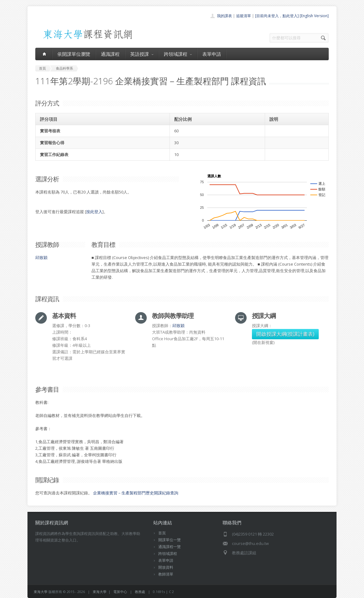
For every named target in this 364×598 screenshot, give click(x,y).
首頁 (162, 533)
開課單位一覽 (170, 540)
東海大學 (41, 592)
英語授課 (142, 54)
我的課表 (224, 16)
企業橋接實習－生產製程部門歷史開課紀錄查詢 (136, 493)
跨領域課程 (178, 54)
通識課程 (110, 54)
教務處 (140, 592)
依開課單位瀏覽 (74, 54)
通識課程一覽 (170, 547)
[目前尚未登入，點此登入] (277, 16)
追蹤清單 (243, 16)
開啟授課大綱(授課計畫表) (285, 334)
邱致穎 (41, 257)
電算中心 (120, 592)
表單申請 (212, 54)
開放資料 (166, 567)
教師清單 (166, 574)
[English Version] (314, 16)
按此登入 (94, 212)
